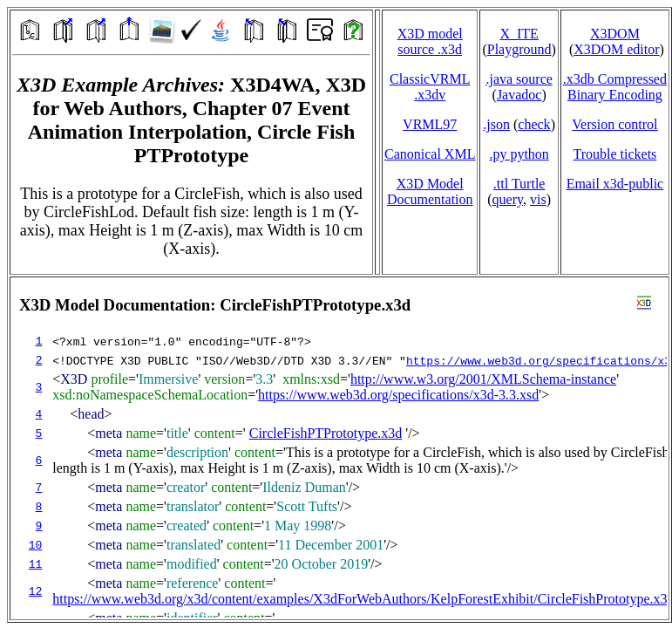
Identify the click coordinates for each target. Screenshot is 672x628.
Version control (614, 124)
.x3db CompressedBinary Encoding (615, 87)
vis (538, 199)
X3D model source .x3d (430, 41)
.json (496, 124)
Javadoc (519, 95)
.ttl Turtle (519, 184)
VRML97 (430, 124)
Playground (519, 49)
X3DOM (615, 34)
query (508, 199)
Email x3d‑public (615, 184)
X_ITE (519, 34)
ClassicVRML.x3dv (430, 87)
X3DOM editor (616, 49)
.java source (519, 79)
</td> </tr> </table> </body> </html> (339, 448)
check (534, 124)
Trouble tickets (614, 154)
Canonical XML (430, 154)
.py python (519, 154)
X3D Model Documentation (430, 191)
